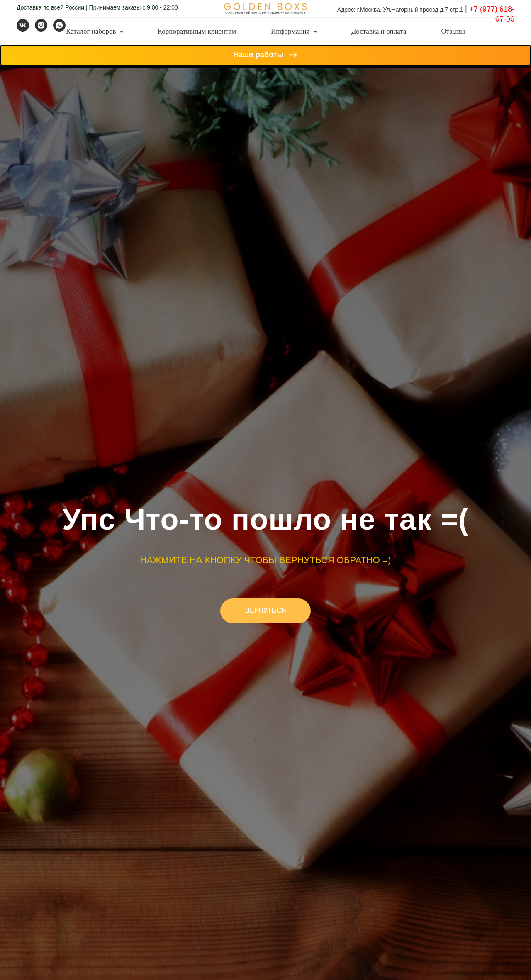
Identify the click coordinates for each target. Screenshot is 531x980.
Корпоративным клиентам (197, 31)
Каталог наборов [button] (92, 31)
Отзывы (453, 31)
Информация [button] (291, 31)
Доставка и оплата (379, 31)
